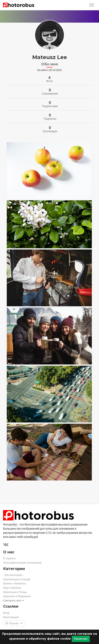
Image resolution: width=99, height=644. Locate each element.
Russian (14, 623)
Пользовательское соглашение (22, 563)
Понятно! (81, 639)
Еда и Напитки (12, 588)
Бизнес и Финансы (14, 583)
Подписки (50, 119)
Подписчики (50, 106)
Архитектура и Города (17, 579)
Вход (6, 613)
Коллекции (50, 131)
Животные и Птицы (15, 592)
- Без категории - (13, 575)
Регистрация (11, 617)
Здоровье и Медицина (17, 596)
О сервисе (9, 558)
